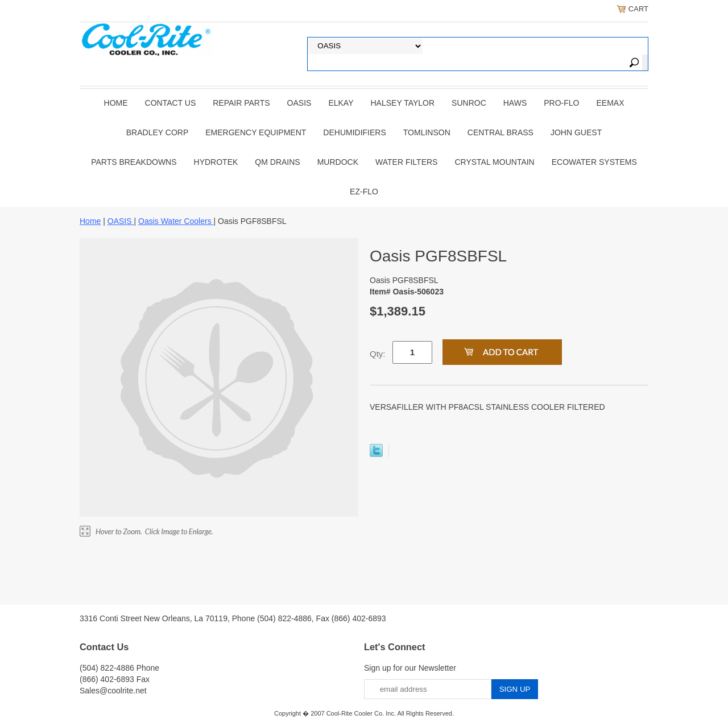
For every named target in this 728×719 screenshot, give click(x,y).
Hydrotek (216, 162)
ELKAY (341, 103)
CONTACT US (171, 103)
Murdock (338, 162)
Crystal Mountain (494, 162)
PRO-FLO (561, 103)
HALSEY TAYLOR (403, 103)
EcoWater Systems (594, 162)
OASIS (299, 103)
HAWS (515, 103)
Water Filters (406, 162)
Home (116, 103)
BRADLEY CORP (157, 132)
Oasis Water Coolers (176, 221)
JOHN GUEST (576, 132)
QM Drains (277, 162)
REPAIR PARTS (241, 103)
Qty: (378, 354)
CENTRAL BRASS (500, 132)
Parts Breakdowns (134, 162)
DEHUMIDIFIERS (354, 132)
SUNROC (469, 103)
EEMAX (610, 103)
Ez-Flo (364, 192)
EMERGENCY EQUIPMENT (256, 132)
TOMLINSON (427, 132)
